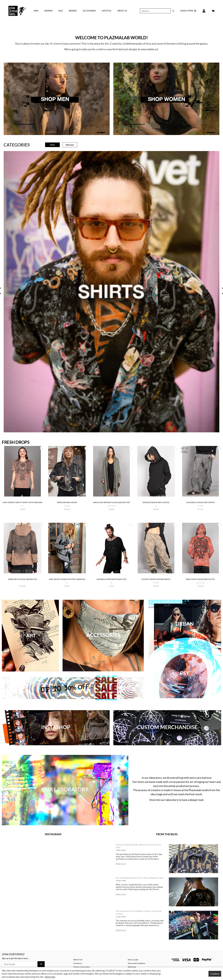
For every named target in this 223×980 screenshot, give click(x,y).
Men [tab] (52, 145)
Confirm (215, 974)
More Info (50, 977)
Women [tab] (70, 145)
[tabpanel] (111, 292)
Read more (121, 864)
